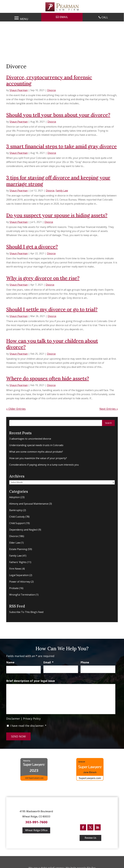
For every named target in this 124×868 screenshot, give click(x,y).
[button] (21, 17)
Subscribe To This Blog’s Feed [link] (26, 612)
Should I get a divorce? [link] (32, 247)
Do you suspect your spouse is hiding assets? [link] (57, 215)
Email (48, 662)
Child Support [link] (17, 523)
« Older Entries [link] (16, 409)
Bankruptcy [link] (16, 510)
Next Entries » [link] (109, 409)
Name (10, 662)
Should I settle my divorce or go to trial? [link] (52, 309)
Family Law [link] (62, 191)
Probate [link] (14, 588)
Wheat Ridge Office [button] (36, 830)
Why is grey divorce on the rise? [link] (43, 278)
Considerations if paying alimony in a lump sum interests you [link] (44, 465)
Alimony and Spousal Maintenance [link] (29, 504)
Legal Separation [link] (19, 575)
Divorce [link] (51, 90)
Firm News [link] (15, 569)
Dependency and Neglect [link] (23, 530)
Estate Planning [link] (18, 549)
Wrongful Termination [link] (22, 595)
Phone (85, 662)
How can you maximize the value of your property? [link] (38, 458)
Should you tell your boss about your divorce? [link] (58, 115)
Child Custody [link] (17, 517)
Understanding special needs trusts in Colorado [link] (36, 445)
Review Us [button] (90, 838)
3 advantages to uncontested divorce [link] (30, 439)
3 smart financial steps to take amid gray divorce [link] (61, 146)
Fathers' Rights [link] (18, 562)
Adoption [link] (14, 497)
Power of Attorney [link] (20, 582)
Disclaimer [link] (13, 719)
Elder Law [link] (15, 543)
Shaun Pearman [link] (19, 90)
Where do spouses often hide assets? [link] (48, 378)
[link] (62, 7)
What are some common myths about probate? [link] (36, 452)
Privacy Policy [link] (32, 719)
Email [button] (64, 17)
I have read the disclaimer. (28, 726)
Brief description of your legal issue (31, 681)
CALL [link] (105, 17)
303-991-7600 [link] (36, 822)
